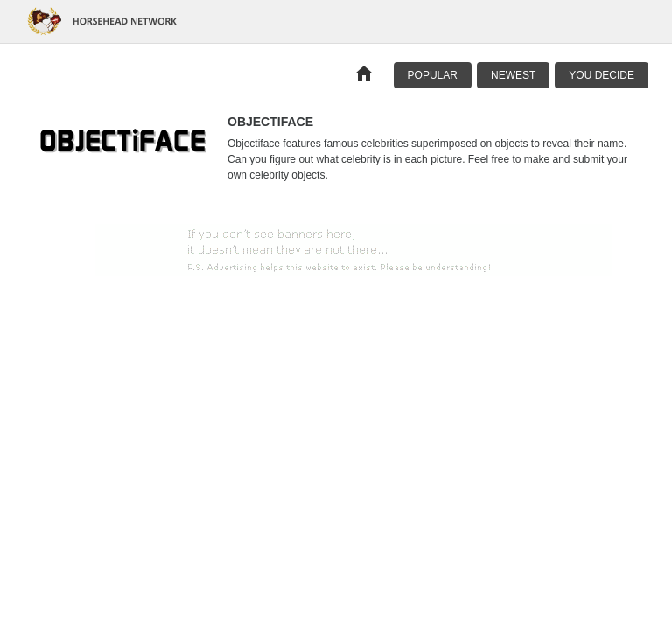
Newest (513, 75)
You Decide (602, 75)
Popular (433, 75)
